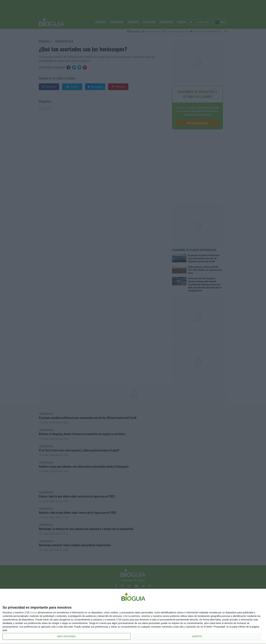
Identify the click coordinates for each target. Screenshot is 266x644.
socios (34, 612)
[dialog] (133, 616)
